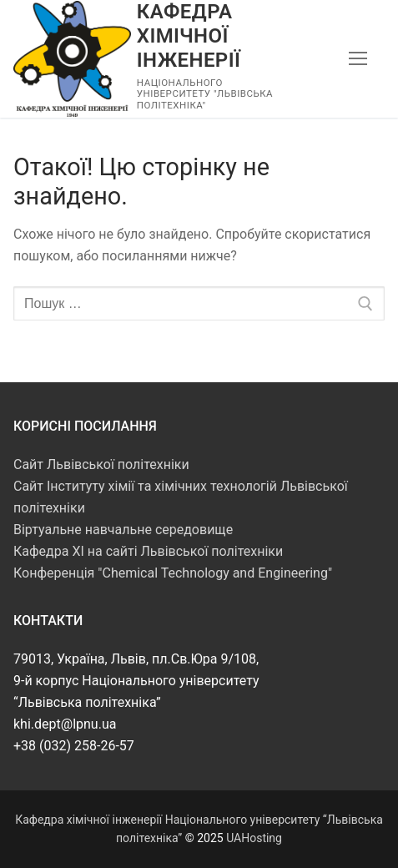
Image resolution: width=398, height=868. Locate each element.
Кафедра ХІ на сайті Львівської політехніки (148, 551)
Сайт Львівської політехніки (101, 464)
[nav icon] (358, 59)
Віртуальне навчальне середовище (123, 530)
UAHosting (254, 838)
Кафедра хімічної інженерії (189, 36)
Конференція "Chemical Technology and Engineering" (173, 573)
